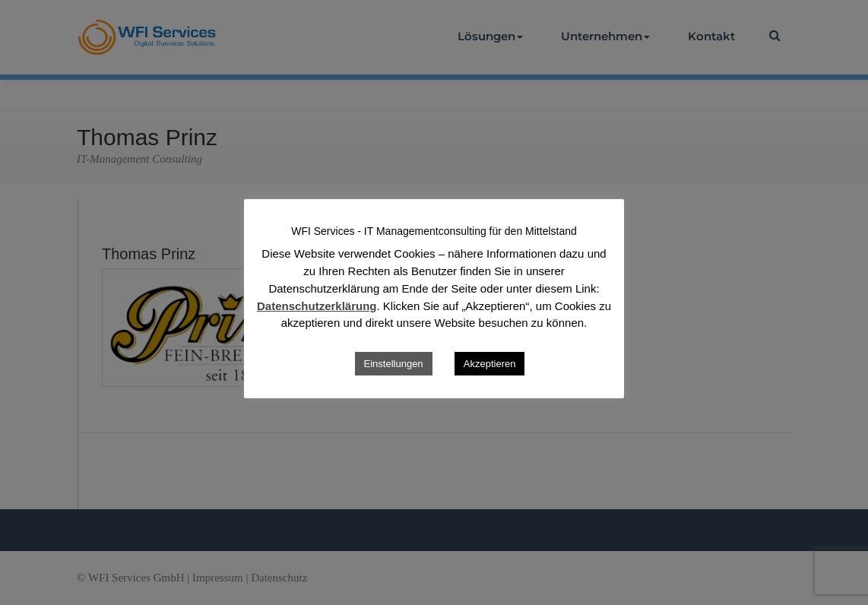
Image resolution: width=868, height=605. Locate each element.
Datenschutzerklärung (317, 306)
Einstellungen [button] (394, 364)
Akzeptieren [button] (490, 364)
